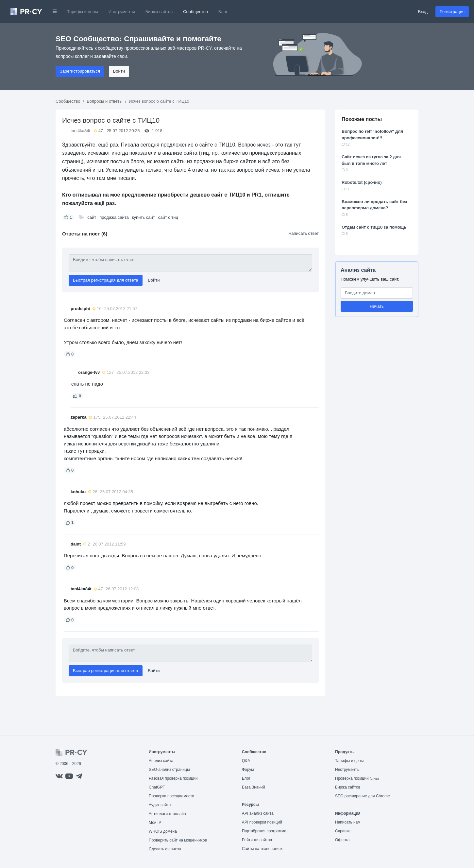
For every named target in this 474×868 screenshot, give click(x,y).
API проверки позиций (262, 822)
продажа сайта (114, 217)
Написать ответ (304, 233)
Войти (119, 71)
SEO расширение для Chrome (363, 796)
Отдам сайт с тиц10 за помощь (374, 227)
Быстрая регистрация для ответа (106, 280)
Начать (377, 306)
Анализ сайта (358, 270)
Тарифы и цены (83, 12)
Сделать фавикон (165, 849)
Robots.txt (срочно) (362, 182)
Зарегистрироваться (80, 71)
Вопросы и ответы (104, 101)
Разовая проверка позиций (173, 778)
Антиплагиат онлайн (167, 814)
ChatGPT (157, 787)
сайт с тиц (168, 217)
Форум (248, 770)
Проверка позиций (357, 778)
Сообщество (195, 12)
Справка (343, 831)
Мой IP (155, 823)
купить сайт (144, 217)
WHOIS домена (163, 831)
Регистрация (452, 12)
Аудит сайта (160, 805)
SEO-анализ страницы (169, 770)
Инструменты (122, 12)
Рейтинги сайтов (257, 840)
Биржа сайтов (159, 12)
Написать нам (348, 822)
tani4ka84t (80, 131)
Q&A (246, 761)
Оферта (342, 840)
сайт (92, 217)
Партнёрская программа (264, 831)
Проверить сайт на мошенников (178, 840)
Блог (223, 12)
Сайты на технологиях (262, 849)
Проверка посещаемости (171, 796)
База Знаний (254, 787)
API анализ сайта (258, 813)
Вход (423, 12)
